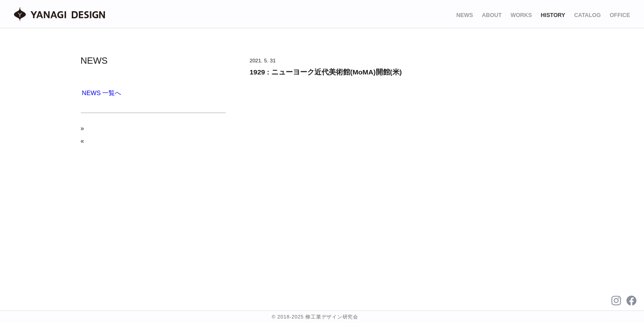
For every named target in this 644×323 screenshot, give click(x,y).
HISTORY (553, 15)
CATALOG (587, 15)
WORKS (521, 15)
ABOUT (492, 15)
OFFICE (620, 15)
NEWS (464, 15)
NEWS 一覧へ (102, 93)
